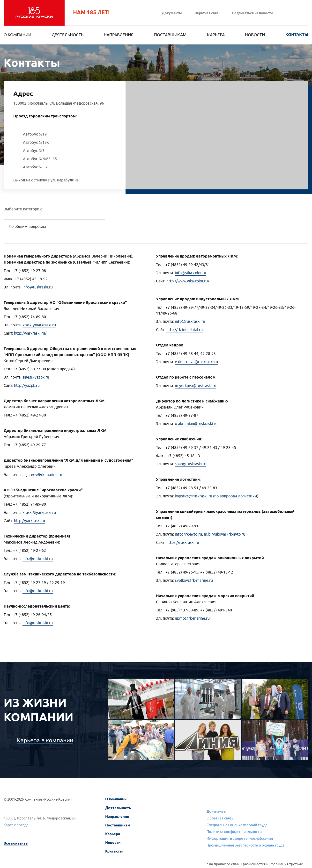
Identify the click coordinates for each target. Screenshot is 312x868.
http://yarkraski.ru (30, 521)
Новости (255, 35)
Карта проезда (16, 825)
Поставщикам (170, 35)
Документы (172, 13)
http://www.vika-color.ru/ (188, 281)
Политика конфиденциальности (234, 832)
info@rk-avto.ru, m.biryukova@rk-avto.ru (210, 534)
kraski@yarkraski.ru (39, 325)
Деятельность (68, 35)
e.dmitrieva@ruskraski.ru (196, 362)
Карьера (216, 35)
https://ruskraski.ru (183, 543)
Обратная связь (207, 13)
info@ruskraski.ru (38, 287)
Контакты (297, 35)
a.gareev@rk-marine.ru (42, 475)
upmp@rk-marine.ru (192, 618)
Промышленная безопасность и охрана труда (245, 845)
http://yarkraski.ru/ (30, 333)
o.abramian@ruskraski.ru (196, 424)
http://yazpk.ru (27, 386)
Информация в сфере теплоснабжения (240, 839)
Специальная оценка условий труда (237, 825)
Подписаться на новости (252, 13)
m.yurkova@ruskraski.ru (196, 386)
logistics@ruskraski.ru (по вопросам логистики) (217, 496)
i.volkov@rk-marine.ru (194, 581)
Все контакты (16, 843)
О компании (17, 35)
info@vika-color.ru (190, 273)
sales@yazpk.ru (36, 377)
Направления (119, 35)
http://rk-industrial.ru (185, 330)
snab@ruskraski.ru (191, 464)
